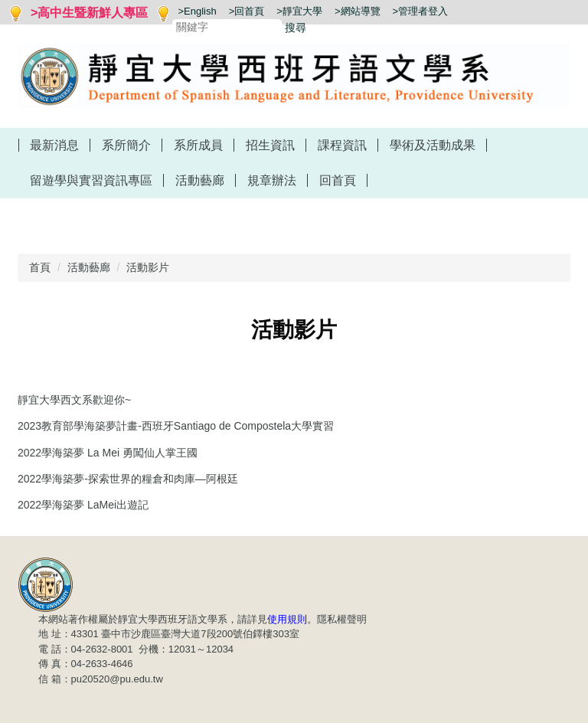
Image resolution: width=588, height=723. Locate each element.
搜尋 (296, 28)
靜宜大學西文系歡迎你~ (74, 400)
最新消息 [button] (54, 145)
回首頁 (338, 180)
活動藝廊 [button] (200, 180)
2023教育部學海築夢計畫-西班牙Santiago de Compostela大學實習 (176, 426)
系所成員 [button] (198, 145)
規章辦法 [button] (272, 180)
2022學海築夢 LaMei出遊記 (83, 505)
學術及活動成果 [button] (433, 145)
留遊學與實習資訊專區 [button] (91, 180)
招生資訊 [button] (270, 145)
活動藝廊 (89, 267)
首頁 (40, 267)
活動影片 (148, 267)
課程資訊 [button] (342, 145)
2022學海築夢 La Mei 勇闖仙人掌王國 (108, 453)
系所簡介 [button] (126, 145)
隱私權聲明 (342, 619)
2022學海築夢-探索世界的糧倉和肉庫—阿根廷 (128, 479)
